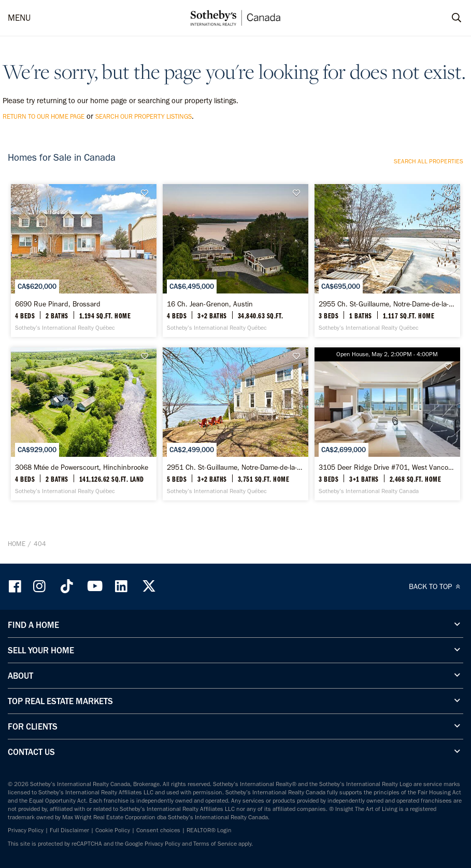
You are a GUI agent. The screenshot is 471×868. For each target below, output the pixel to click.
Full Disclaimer (69, 830)
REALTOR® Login (209, 830)
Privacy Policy (26, 830)
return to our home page (44, 116)
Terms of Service (215, 844)
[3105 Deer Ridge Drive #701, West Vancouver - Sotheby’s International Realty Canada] (387, 424)
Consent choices (158, 830)
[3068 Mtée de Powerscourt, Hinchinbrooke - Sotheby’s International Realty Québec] (84, 424)
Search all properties (429, 161)
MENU (19, 18)
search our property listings (144, 116)
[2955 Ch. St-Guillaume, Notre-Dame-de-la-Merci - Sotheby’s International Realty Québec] (387, 261)
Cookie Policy (113, 830)
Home (17, 544)
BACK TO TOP (436, 586)
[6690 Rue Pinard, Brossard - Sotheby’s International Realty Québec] (84, 261)
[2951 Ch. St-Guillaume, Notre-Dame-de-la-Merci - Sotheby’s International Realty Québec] (236, 424)
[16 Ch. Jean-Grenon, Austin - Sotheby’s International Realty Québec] (236, 261)
